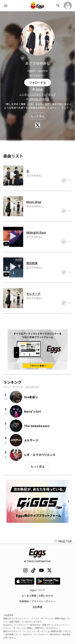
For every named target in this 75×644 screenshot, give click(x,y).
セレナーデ (33, 294)
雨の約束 (32, 263)
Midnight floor (36, 232)
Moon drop (34, 202)
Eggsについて (38, 590)
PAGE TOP (63, 541)
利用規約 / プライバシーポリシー (37, 601)
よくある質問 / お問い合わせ (37, 596)
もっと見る (38, 116)
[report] (29, 58)
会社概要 (37, 607)
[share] (23, 58)
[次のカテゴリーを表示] (69, 501)
